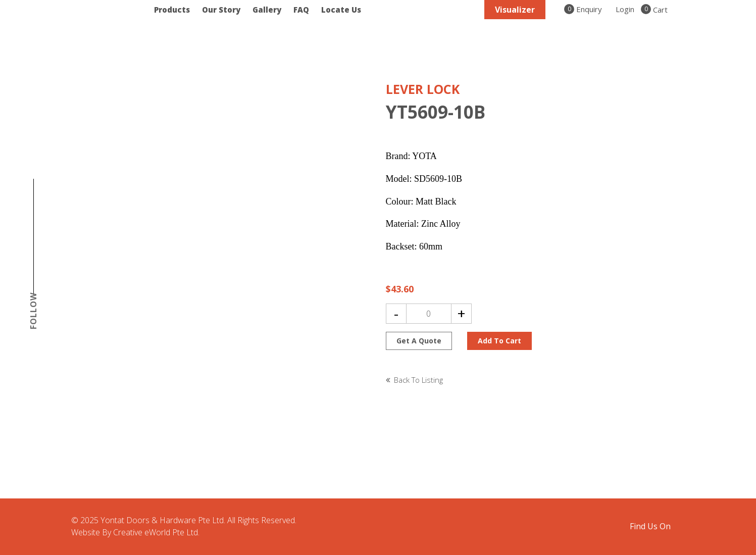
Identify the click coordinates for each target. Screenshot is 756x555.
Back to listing (418, 380)
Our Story (221, 10)
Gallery (267, 10)
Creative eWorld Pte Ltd (156, 532)
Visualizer (515, 10)
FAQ (301, 10)
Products (172, 10)
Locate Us (341, 10)
